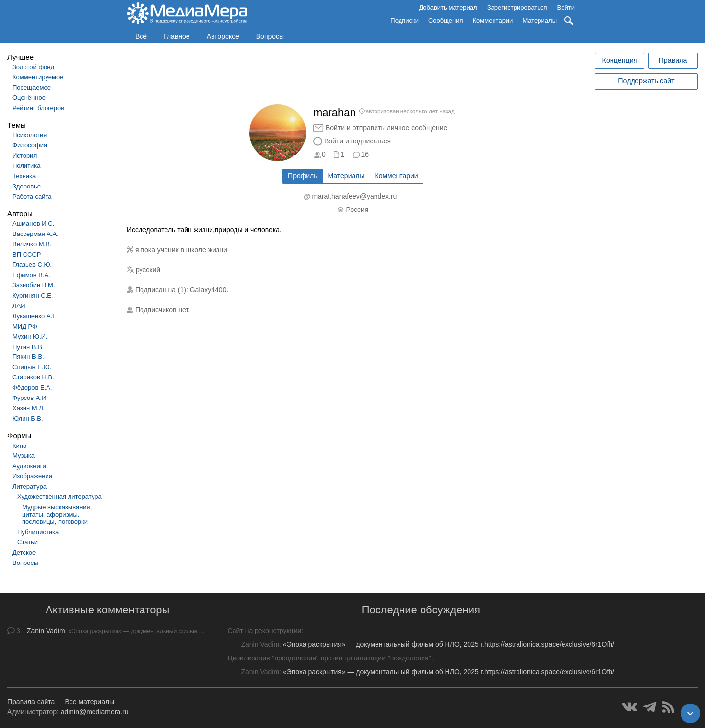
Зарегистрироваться (517, 8)
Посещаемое (32, 87)
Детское (24, 552)
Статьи (27, 542)
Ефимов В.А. (31, 275)
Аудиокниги (29, 466)
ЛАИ (19, 306)
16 (365, 154)
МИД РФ (25, 326)
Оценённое (29, 98)
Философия (30, 145)
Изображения (32, 476)
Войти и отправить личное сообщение (386, 128)
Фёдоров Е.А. (32, 387)
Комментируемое (38, 77)
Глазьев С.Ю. (32, 265)
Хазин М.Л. (28, 408)
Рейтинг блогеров (38, 108)
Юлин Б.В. (28, 418)
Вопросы (270, 36)
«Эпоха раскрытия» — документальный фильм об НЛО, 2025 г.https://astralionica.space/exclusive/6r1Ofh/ (449, 644)
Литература (29, 486)
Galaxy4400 (208, 290)
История (24, 155)
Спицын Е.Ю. (32, 367)
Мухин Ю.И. (30, 337)
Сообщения (446, 20)
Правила (673, 60)
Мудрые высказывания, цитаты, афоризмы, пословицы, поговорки (57, 514)
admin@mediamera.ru (95, 712)
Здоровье (26, 186)
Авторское (223, 36)
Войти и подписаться (357, 141)
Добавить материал (448, 8)
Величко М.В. (32, 244)
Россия (357, 210)
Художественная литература (59, 497)
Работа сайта (32, 197)
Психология (29, 135)
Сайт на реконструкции (265, 631)
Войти (566, 8)
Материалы (540, 20)
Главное (177, 36)
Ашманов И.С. (33, 223)
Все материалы (89, 702)
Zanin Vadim (46, 631)
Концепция (620, 60)
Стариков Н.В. (33, 377)
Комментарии (493, 20)
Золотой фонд (33, 67)
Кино (19, 446)
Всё (141, 36)
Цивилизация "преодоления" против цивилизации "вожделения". (330, 658)
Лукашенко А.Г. (35, 316)
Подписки (404, 20)
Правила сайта (31, 702)
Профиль (303, 176)
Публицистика (38, 532)
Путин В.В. (28, 347)
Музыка (23, 456)
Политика (26, 166)
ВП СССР (26, 254)
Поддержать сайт (646, 81)
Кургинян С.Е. (33, 295)
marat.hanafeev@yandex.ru (354, 196)
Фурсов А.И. (30, 398)
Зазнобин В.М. (34, 285)
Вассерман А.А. (35, 234)
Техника (24, 176)
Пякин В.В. (28, 357)
